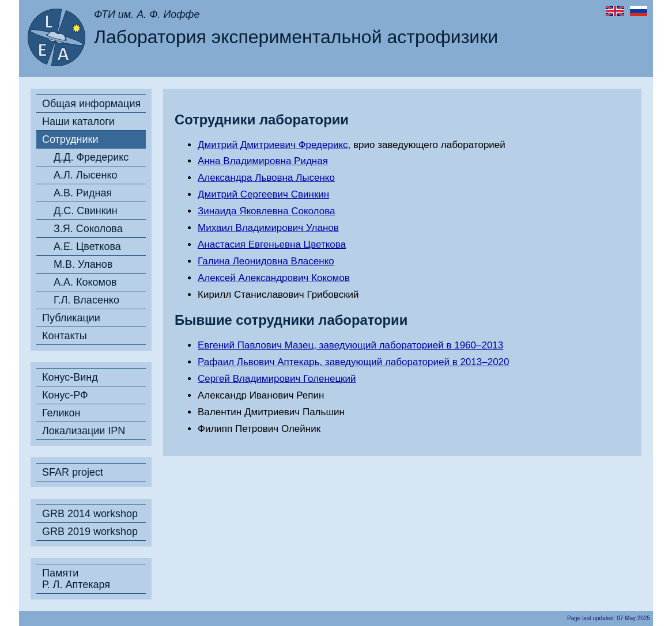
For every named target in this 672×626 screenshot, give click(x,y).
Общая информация (91, 104)
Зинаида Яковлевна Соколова (266, 211)
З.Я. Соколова (88, 229)
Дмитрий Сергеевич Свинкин (263, 194)
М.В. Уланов (83, 264)
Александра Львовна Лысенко (266, 178)
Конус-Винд (70, 377)
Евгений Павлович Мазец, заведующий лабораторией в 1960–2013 (350, 345)
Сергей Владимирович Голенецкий (277, 379)
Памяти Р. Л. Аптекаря (76, 579)
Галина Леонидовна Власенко (266, 261)
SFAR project (73, 472)
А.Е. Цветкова (87, 246)
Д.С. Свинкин (86, 211)
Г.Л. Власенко (86, 300)
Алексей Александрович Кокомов (274, 278)
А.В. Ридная (83, 193)
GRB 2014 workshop (90, 514)
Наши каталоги (78, 122)
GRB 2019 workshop (90, 532)
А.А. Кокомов (85, 282)
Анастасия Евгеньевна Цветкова (272, 244)
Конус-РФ (65, 395)
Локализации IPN (84, 431)
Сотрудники (70, 139)
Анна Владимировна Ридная (263, 161)
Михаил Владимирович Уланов (268, 228)
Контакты (65, 336)
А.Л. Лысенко (86, 175)
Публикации (71, 318)
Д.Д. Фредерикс (91, 157)
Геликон (61, 413)
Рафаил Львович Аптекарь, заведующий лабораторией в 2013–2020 (354, 362)
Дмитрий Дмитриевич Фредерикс (273, 145)
